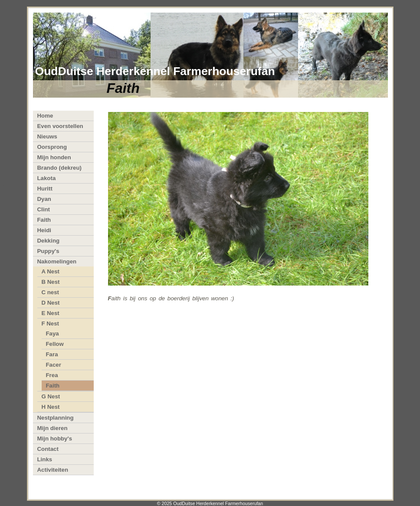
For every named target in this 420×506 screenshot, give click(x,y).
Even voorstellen (60, 126)
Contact (48, 449)
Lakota (47, 178)
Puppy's (48, 251)
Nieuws (47, 136)
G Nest (51, 396)
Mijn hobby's (55, 439)
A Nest (51, 271)
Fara (52, 354)
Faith (44, 220)
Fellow (55, 344)
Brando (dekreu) (59, 168)
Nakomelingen (57, 261)
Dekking (49, 241)
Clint (44, 209)
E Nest (51, 313)
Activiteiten (53, 470)
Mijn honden (54, 157)
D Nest (51, 303)
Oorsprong (52, 147)
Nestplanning (56, 418)
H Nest (51, 407)
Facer (54, 365)
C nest (51, 292)
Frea (52, 375)
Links (45, 459)
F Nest (51, 324)
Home (45, 116)
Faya (52, 333)
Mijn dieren (52, 428)
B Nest (51, 282)
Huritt (45, 189)
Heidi (44, 230)
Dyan (44, 199)
